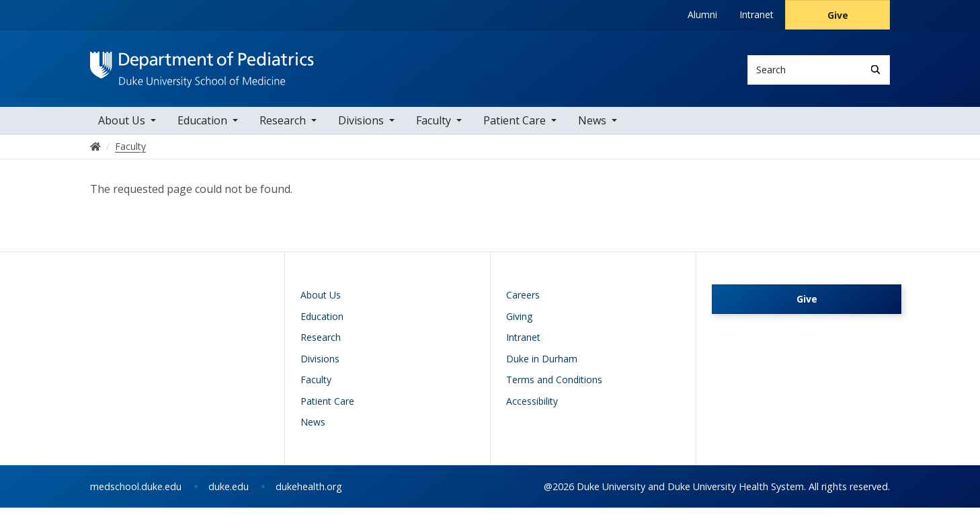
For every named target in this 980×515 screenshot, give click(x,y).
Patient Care (515, 128)
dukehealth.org (309, 494)
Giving (519, 324)
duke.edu (229, 494)
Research (283, 128)
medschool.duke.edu (136, 494)
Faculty (434, 128)
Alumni (702, 14)
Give (838, 15)
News (592, 128)
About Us (122, 128)
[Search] (875, 70)
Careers (523, 303)
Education (202, 128)
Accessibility (532, 408)
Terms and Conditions (554, 388)
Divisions (361, 128)
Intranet (757, 14)
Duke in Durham (542, 366)
